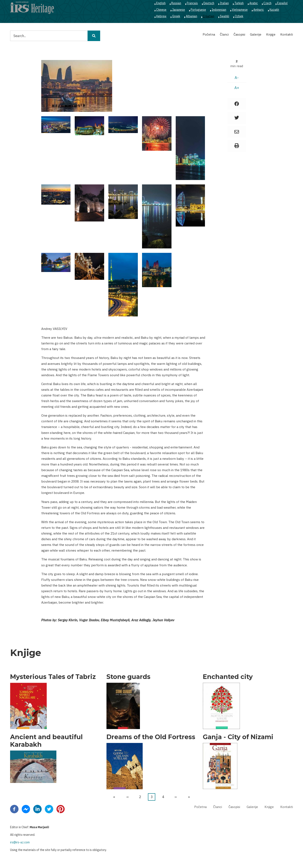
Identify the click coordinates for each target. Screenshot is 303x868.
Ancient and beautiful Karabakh (46, 741)
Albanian (191, 16)
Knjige (271, 34)
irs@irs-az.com (20, 842)
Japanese (179, 10)
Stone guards (128, 677)
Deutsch (209, 3)
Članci (224, 34)
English (161, 3)
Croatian (209, 16)
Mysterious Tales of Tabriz (53, 677)
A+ (237, 88)
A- (237, 78)
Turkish (239, 3)
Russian (176, 3)
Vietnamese (240, 10)
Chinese (161, 10)
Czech (267, 3)
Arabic (254, 3)
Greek (176, 16)
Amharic (259, 10)
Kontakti (287, 34)
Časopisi (239, 34)
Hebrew (161, 16)
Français (192, 3)
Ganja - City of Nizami (238, 737)
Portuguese (198, 10)
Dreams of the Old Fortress (151, 737)
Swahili (225, 16)
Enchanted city (228, 677)
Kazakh (274, 10)
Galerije (256, 34)
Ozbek (239, 16)
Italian (224, 3)
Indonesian (219, 10)
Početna (209, 34)
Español (282, 3)
